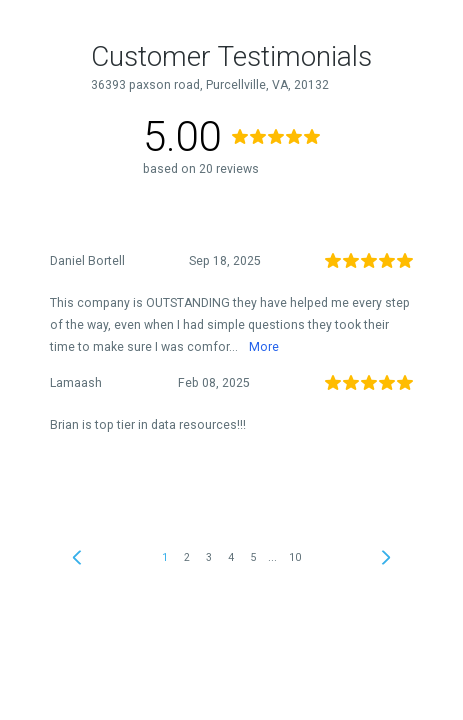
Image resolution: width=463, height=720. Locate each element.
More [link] (264, 347)
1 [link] (165, 557)
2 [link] (187, 557)
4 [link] (231, 557)
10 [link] (295, 557)
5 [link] (253, 557)
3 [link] (209, 557)
